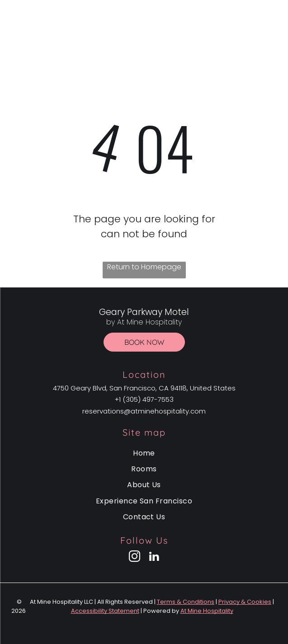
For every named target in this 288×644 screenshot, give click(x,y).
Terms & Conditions (186, 602)
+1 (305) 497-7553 (144, 399)
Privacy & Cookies (245, 602)
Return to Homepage (144, 267)
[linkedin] (154, 558)
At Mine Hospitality (207, 611)
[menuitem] (144, 453)
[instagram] (134, 558)
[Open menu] (274, 30)
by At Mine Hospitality (144, 37)
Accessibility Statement (105, 611)
